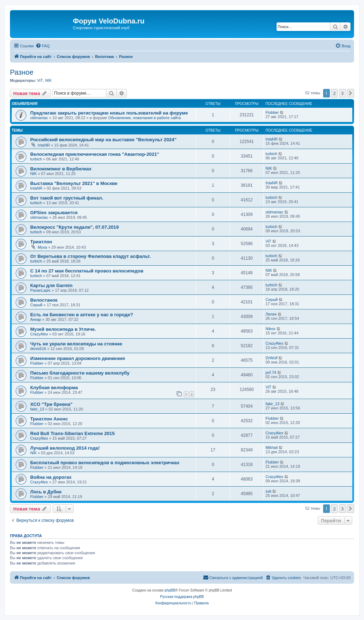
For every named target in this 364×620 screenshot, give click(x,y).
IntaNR (44, 145)
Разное (22, 72)
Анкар (36, 319)
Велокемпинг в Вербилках (61, 169)
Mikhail (272, 447)
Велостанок (44, 300)
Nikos (271, 329)
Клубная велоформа (54, 388)
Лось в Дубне (46, 492)
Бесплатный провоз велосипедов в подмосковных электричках (105, 463)
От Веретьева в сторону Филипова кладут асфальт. (90, 256)
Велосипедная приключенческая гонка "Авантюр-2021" (95, 154)
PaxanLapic (41, 290)
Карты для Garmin (51, 285)
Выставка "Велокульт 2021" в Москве (74, 183)
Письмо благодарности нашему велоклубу (80, 373)
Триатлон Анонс (49, 419)
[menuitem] (43, 46)
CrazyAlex (39, 334)
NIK (48, 80)
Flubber (272, 112)
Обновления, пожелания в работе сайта (144, 118)
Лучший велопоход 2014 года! (65, 448)
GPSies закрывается (54, 213)
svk (269, 491)
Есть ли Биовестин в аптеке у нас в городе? (82, 315)
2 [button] (334, 93)
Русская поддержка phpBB (182, 597)
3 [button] (342, 93)
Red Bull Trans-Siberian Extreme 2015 (72, 433)
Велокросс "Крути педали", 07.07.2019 (74, 227)
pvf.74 (271, 372)
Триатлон (41, 242)
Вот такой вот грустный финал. (67, 198)
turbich (36, 159)
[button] (350, 93)
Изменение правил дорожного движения (77, 358)
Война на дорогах (51, 477)
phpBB (170, 590)
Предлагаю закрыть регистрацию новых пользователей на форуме (109, 113)
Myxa (42, 247)
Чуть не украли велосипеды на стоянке (76, 344)
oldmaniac (39, 118)
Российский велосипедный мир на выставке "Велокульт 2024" (103, 140)
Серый (36, 305)
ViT (40, 80)
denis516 (38, 349)
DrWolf (271, 358)
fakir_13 (37, 409)
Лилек (271, 314)
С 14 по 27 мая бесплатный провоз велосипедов (87, 271)
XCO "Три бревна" (51, 404)
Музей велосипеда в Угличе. (63, 329)
